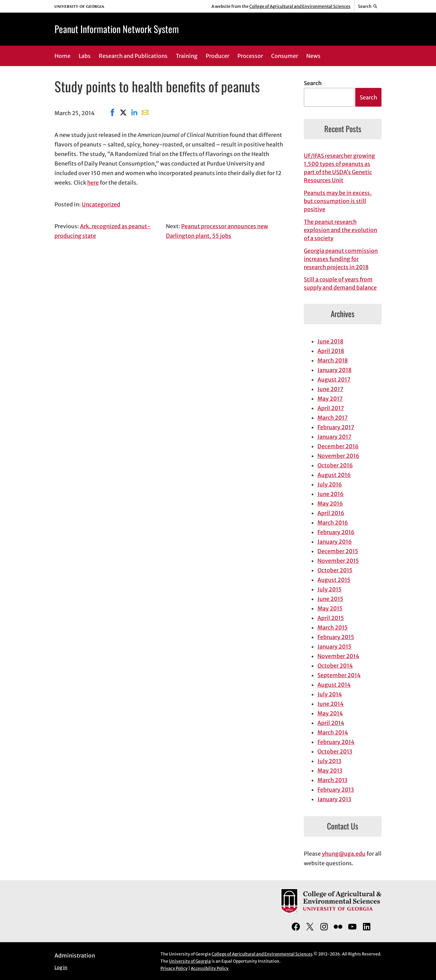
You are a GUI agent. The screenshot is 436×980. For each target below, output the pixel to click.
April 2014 (331, 723)
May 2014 (330, 713)
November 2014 (338, 656)
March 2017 (333, 418)
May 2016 (330, 503)
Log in (61, 968)
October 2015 (335, 570)
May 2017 (330, 399)
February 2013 (336, 790)
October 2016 (335, 465)
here (93, 183)
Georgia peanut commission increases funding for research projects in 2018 (341, 259)
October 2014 (335, 666)
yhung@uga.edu (344, 854)
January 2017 (334, 437)
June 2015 (330, 599)
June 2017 (330, 389)
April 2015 (331, 618)
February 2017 (336, 427)
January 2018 (334, 370)
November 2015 (338, 561)
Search (313, 83)
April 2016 (331, 513)
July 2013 (329, 761)
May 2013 (330, 771)
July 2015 (330, 589)
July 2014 (330, 694)
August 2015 (334, 580)
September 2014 (339, 675)
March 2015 (333, 627)
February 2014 (336, 742)
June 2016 (331, 494)
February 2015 (336, 637)
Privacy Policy (174, 968)
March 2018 (333, 360)
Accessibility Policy (210, 968)
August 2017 (334, 379)
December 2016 (338, 446)
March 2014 (333, 732)
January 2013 (334, 799)
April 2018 (331, 351)
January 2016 (335, 542)
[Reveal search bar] (368, 6)
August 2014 (334, 685)
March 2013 (332, 780)
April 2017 (331, 408)
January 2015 (334, 647)
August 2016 (334, 475)
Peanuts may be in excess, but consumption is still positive (338, 201)
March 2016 (333, 523)
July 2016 (330, 484)
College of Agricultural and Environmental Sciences (300, 6)
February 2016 (336, 532)
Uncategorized (101, 204)
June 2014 (331, 704)
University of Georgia (190, 961)
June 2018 (330, 341)
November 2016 (338, 456)
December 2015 (338, 551)
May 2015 (330, 608)
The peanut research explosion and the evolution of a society (340, 230)
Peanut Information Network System (117, 29)
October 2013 (335, 751)
